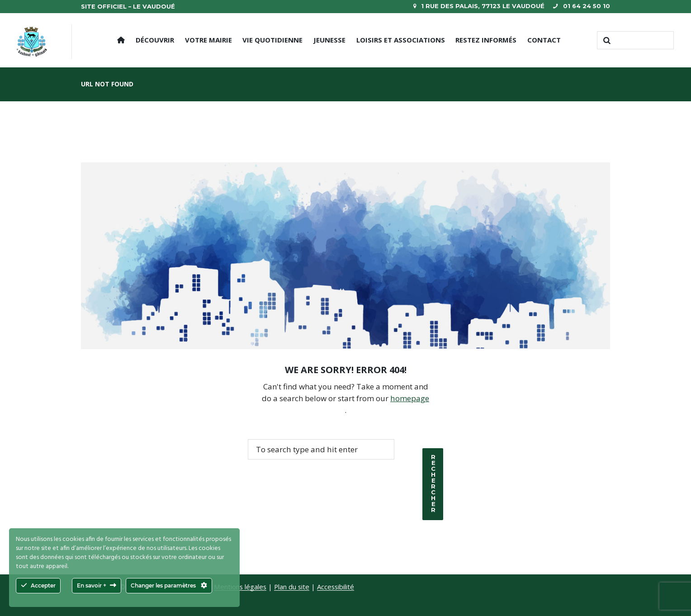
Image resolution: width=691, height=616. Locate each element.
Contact (544, 40)
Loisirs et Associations (401, 40)
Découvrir (155, 40)
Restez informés (486, 40)
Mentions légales (240, 587)
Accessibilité (336, 587)
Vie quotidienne (272, 40)
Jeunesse (329, 40)
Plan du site (292, 587)
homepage (410, 398)
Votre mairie (208, 40)
